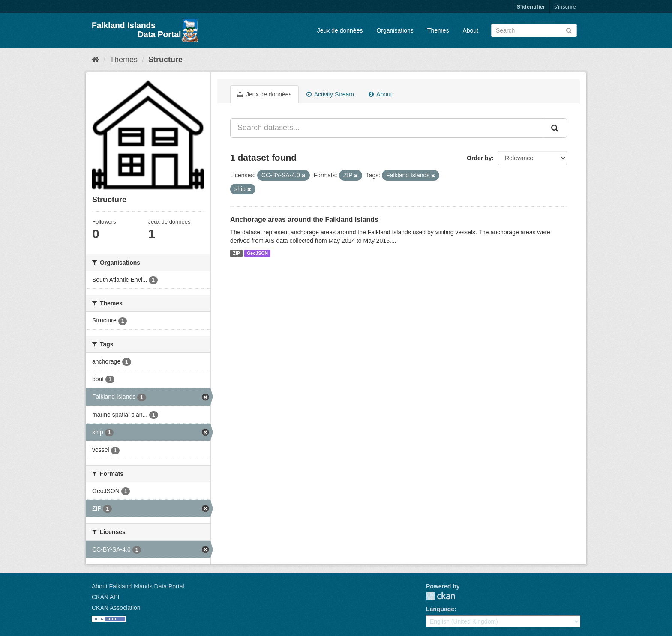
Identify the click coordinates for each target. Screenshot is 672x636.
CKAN (441, 596)
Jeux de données (340, 30)
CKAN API (106, 597)
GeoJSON (257, 253)
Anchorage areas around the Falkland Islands (304, 219)
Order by (479, 158)
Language (440, 609)
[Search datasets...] (387, 128)
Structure (165, 60)
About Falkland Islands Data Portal (138, 586)
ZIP (236, 253)
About (470, 30)
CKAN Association (116, 608)
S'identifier (531, 7)
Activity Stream (330, 94)
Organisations (395, 30)
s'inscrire (565, 7)
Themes (438, 30)
